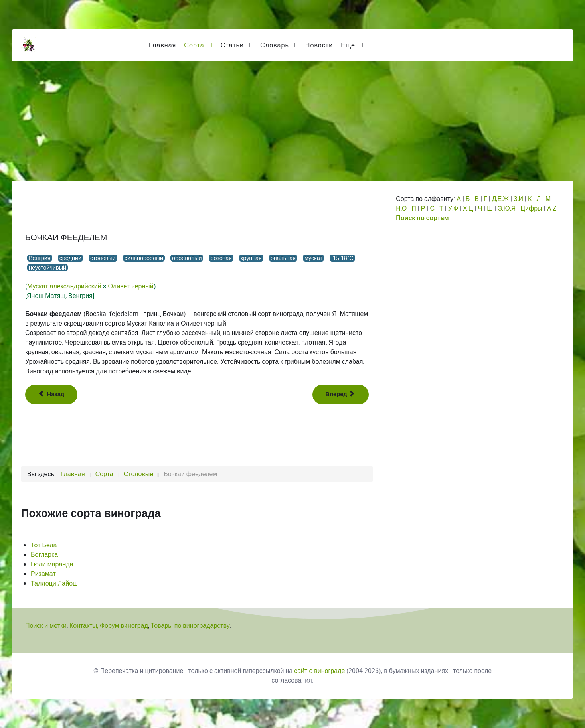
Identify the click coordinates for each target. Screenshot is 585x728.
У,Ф (453, 208)
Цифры (531, 208)
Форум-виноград (124, 626)
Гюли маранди (52, 564)
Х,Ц (468, 208)
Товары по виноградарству (190, 626)
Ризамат (43, 574)
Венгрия (40, 258)
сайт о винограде (319, 671)
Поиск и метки (46, 626)
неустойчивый (47, 268)
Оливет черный (131, 286)
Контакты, (85, 626)
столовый (103, 258)
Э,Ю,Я (507, 208)
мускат (313, 258)
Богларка (44, 555)
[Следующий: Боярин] (341, 395)
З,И (518, 199)
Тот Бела (44, 545)
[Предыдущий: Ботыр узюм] (51, 395)
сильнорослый (144, 258)
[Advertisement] (292, 121)
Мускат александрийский (64, 286)
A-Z (552, 208)
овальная (283, 258)
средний (70, 258)
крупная (251, 258)
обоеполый (187, 258)
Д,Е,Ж (500, 199)
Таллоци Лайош (54, 583)
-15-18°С (342, 258)
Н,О (401, 208)
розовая (221, 258)
